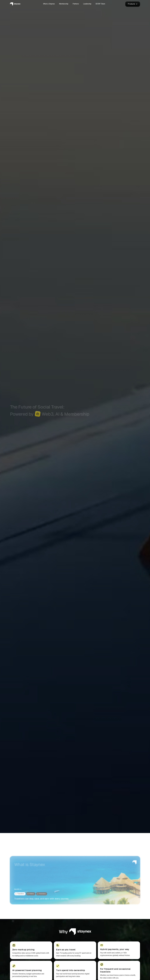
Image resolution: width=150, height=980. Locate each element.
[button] (133, 4)
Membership (17, 432)
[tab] (20, 894)
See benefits (34, 432)
